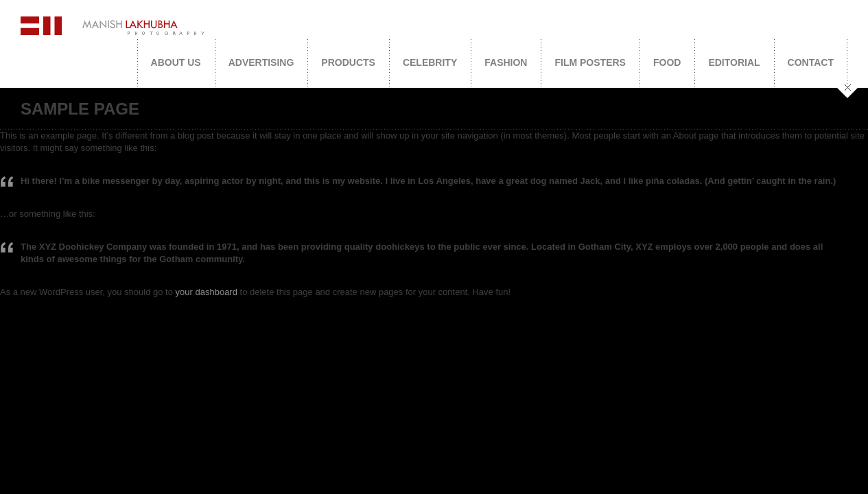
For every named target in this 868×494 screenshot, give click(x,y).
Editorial (734, 62)
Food (667, 62)
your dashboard (207, 292)
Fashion (506, 62)
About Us (176, 62)
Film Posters (590, 62)
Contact (811, 62)
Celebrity (430, 62)
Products (348, 62)
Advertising (261, 62)
